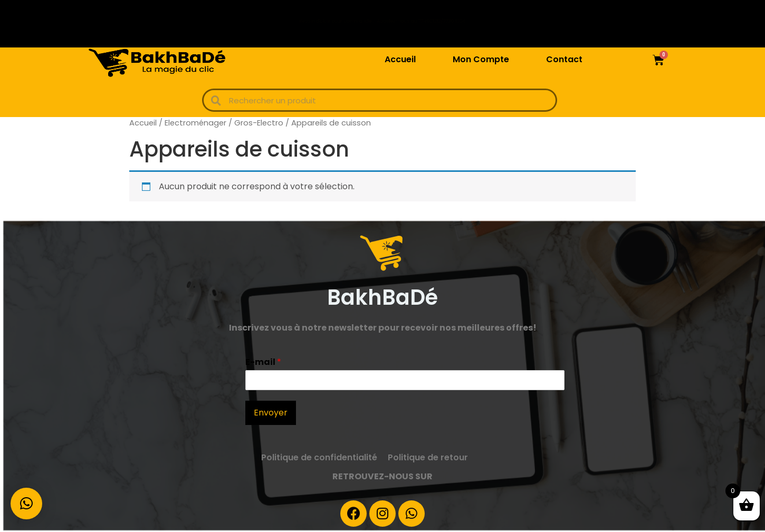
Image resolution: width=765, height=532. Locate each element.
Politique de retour (428, 457)
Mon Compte (481, 59)
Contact (564, 59)
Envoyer (271, 413)
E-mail (263, 362)
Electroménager (195, 123)
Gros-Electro (259, 123)
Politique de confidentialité (319, 457)
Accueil (400, 59)
